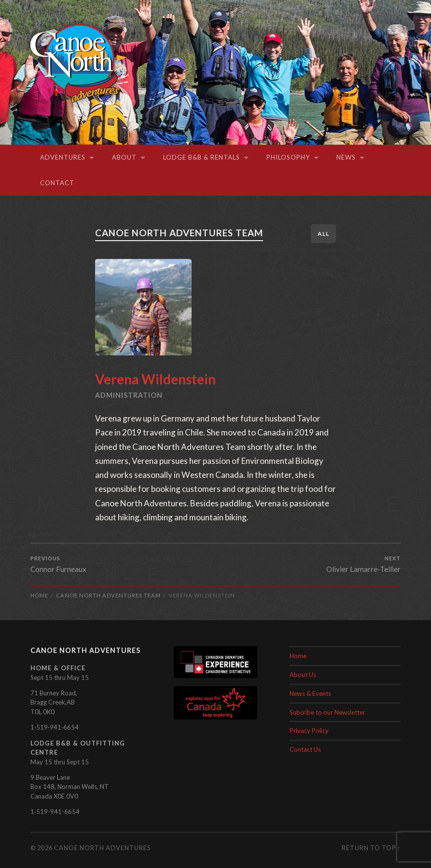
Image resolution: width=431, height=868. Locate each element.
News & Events (310, 693)
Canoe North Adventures (102, 848)
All (323, 234)
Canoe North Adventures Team (181, 233)
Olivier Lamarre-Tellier (363, 564)
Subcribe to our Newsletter (327, 712)
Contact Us (305, 749)
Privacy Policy (309, 731)
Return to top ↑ (371, 848)
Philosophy (288, 157)
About (124, 157)
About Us (303, 675)
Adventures (63, 157)
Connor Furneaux (58, 564)
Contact (57, 183)
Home (298, 656)
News (346, 157)
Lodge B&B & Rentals (202, 157)
